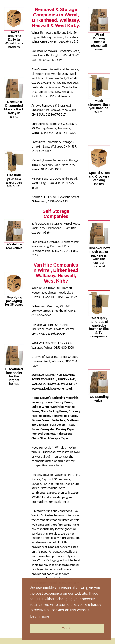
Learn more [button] (40, 616)
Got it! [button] (67, 628)
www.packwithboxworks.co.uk (52, 388)
